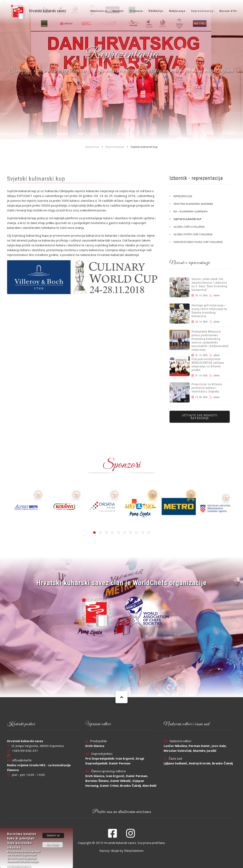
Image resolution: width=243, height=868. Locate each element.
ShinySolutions (134, 851)
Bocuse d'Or (228, 11)
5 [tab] (118, 533)
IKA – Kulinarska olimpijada (191, 211)
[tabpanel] (141, 506)
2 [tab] (100, 533)
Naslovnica (99, 11)
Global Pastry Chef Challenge (193, 234)
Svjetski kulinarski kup (187, 219)
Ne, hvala (53, 845)
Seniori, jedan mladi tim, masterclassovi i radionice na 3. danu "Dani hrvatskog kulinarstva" (209, 284)
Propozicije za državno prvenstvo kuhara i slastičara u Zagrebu (207, 388)
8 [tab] (137, 533)
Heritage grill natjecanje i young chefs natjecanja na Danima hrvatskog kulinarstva (209, 311)
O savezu (136, 11)
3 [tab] (106, 533)
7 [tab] (131, 533)
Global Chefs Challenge (189, 227)
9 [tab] (143, 533)
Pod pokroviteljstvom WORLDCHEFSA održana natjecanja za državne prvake (208, 365)
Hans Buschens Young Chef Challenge (198, 242)
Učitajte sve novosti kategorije (200, 417)
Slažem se (53, 835)
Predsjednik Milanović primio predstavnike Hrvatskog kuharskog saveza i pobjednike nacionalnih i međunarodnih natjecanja (210, 341)
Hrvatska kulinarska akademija (193, 204)
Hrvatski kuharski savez (47, 11)
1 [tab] (94, 533)
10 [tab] (149, 533)
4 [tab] (112, 533)
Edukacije (156, 11)
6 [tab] (125, 533)
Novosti (118, 11)
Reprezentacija (202, 11)
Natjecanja (177, 11)
